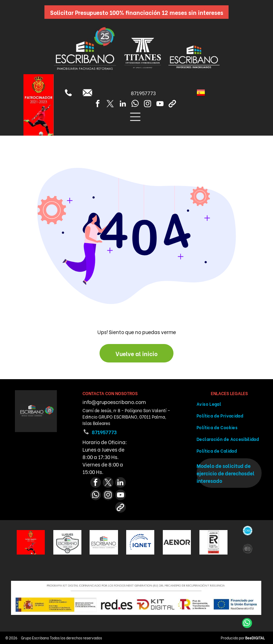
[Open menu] (135, 117)
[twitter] (110, 105)
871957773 (143, 93)
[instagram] (148, 105)
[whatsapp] (135, 105)
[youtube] (160, 105)
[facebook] (98, 105)
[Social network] (172, 105)
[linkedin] (123, 105)
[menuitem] (229, 404)
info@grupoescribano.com (114, 402)
